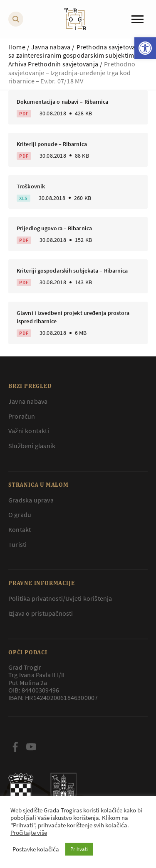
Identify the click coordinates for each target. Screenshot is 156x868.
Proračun (22, 416)
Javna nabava (51, 47)
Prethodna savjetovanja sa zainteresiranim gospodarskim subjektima (76, 51)
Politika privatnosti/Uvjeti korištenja (60, 598)
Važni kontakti (29, 431)
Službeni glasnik (32, 446)
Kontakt (20, 529)
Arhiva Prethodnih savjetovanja (53, 64)
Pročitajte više (29, 833)
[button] (145, 48)
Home (17, 47)
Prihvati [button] (79, 849)
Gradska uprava (31, 500)
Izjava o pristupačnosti (41, 613)
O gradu (20, 514)
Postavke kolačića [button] (36, 849)
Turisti (17, 544)
